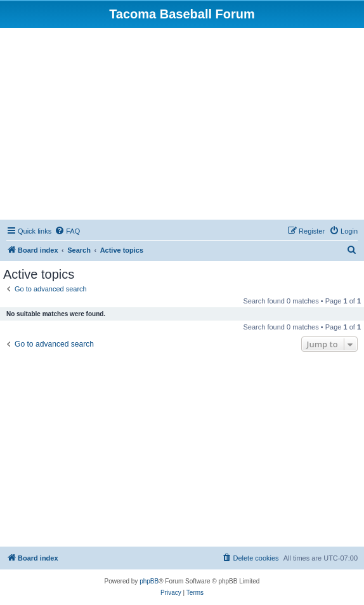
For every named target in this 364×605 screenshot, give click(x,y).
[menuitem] (67, 231)
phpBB (149, 581)
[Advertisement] (184, 123)
